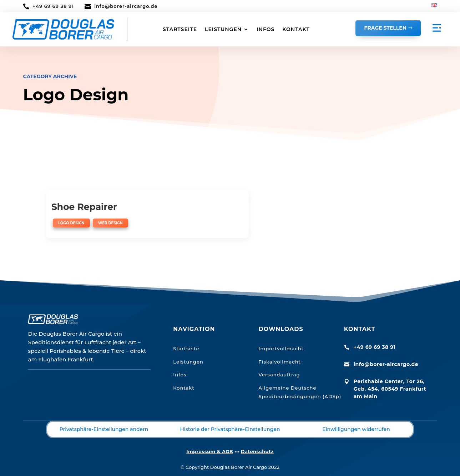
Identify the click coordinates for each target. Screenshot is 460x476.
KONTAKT (296, 29)
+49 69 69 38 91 (53, 6)
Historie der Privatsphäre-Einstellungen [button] (230, 417)
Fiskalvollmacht (280, 350)
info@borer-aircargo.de (126, 6)
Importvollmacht (281, 336)
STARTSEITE (180, 29)
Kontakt (184, 376)
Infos (180, 363)
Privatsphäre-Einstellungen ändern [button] (104, 417)
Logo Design (71, 223)
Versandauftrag (279, 363)
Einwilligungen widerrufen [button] (356, 417)
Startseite (186, 336)
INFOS (266, 29)
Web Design (110, 223)
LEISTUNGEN (223, 29)
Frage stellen (385, 28)
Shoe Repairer (84, 207)
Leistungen (188, 350)
